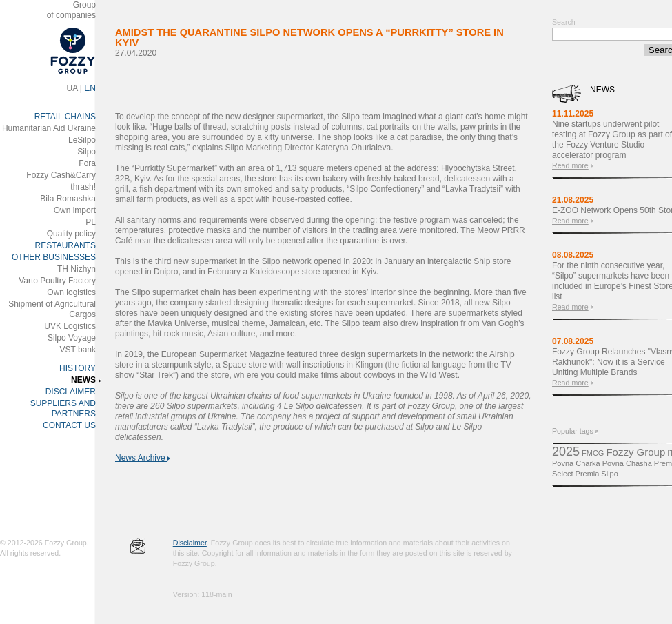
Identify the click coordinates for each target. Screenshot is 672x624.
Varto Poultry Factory (57, 281)
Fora (87, 163)
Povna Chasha (627, 463)
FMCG (593, 453)
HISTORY (78, 368)
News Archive (143, 458)
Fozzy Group (635, 452)
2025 (566, 452)
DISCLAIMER (71, 392)
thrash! (83, 187)
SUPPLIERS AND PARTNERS (63, 409)
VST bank (78, 350)
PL (91, 222)
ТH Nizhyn (77, 269)
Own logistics (71, 292)
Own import (75, 210)
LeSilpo (82, 140)
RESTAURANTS (65, 245)
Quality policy (71, 234)
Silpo (86, 152)
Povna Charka (576, 463)
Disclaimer (190, 543)
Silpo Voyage (72, 338)
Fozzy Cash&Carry (61, 175)
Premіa (588, 474)
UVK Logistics (70, 326)
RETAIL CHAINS (65, 117)
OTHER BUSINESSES (54, 257)
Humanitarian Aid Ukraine (49, 128)
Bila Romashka (68, 199)
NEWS (83, 380)
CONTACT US (69, 425)
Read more (570, 165)
